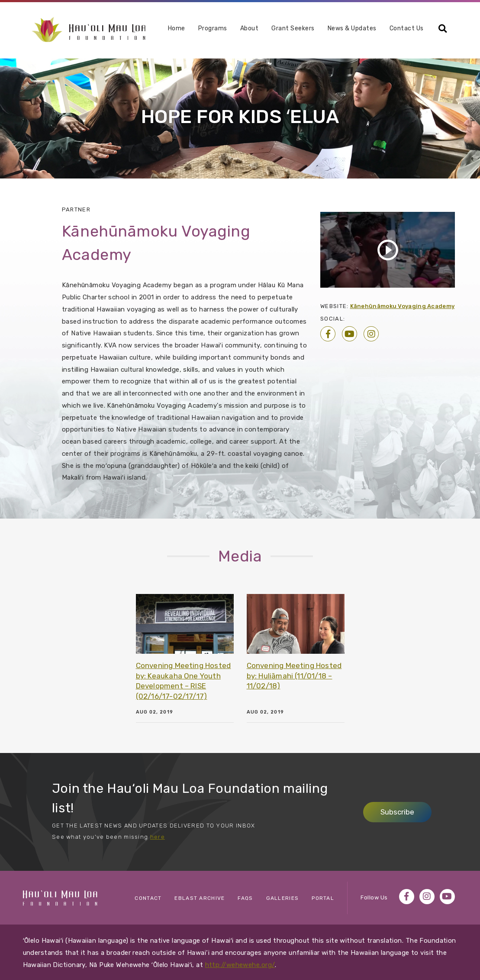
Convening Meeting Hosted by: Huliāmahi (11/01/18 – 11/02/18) (294, 676)
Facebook (328, 334)
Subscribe (397, 812)
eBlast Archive (200, 898)
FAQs (245, 898)
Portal (323, 898)
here (158, 837)
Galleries (283, 898)
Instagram (371, 334)
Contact (148, 898)
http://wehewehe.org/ (240, 965)
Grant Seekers (293, 29)
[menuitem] (177, 32)
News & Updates (352, 29)
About (250, 29)
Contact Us (407, 29)
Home (177, 29)
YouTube (350, 334)
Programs (213, 29)
